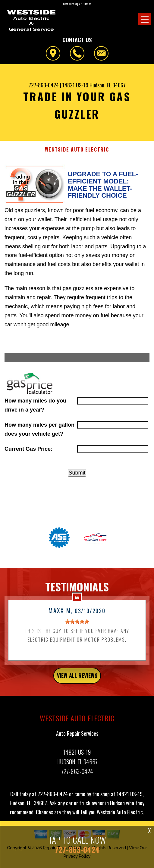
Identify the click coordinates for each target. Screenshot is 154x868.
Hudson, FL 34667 (108, 85)
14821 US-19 (75, 85)
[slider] (77, 625)
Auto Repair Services (77, 736)
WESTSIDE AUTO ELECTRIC (77, 150)
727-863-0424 (44, 85)
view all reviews (77, 678)
